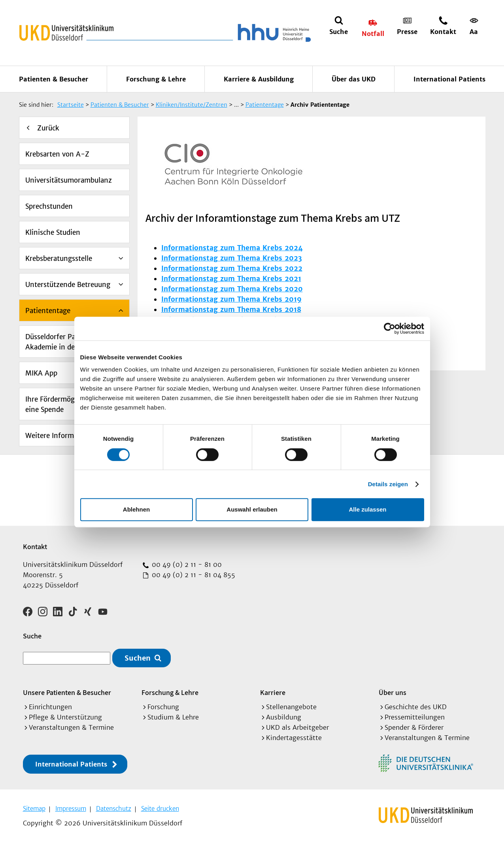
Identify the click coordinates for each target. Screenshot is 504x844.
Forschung (163, 707)
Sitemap (34, 809)
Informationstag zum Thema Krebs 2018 (231, 310)
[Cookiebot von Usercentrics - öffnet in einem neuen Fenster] (390, 329)
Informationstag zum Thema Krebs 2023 (232, 258)
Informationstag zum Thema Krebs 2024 (232, 248)
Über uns (393, 692)
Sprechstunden (49, 206)
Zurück (48, 128)
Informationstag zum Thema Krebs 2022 (232, 268)
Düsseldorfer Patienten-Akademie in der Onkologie (69, 342)
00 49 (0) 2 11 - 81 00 (186, 565)
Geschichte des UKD (416, 707)
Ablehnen (136, 509)
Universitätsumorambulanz (69, 180)
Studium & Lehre (173, 717)
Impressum (71, 809)
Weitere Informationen (62, 436)
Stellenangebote (291, 707)
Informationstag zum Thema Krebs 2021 (231, 279)
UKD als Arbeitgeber (297, 727)
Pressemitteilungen (415, 717)
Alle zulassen (367, 509)
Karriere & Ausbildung (259, 79)
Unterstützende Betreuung (68, 285)
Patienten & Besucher (54, 79)
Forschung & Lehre (156, 79)
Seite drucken (160, 809)
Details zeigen (388, 484)
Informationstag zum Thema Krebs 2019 (231, 299)
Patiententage (48, 311)
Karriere (273, 692)
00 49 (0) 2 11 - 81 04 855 (193, 575)
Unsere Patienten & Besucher (67, 692)
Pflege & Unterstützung (65, 717)
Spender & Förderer (414, 727)
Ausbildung (284, 717)
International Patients (449, 79)
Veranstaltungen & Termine (71, 727)
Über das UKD (354, 79)
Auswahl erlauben (252, 509)
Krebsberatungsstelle (59, 259)
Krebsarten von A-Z (57, 154)
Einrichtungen (50, 707)
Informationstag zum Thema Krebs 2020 (232, 289)
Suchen (138, 658)
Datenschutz (114, 809)
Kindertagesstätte (294, 738)
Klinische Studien (53, 232)
